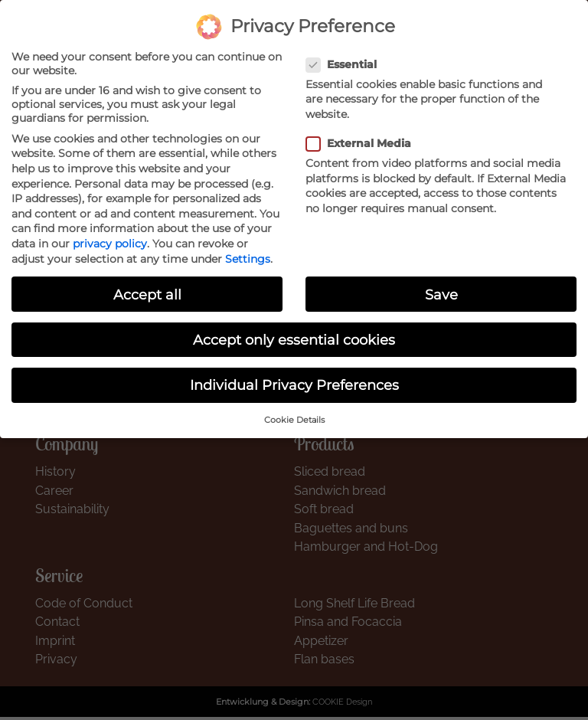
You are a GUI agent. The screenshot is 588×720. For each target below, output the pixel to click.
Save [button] (441, 294)
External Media (363, 142)
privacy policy (110, 243)
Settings (248, 258)
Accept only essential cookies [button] (294, 339)
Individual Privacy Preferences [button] (294, 384)
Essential (346, 64)
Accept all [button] (147, 294)
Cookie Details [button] (294, 419)
